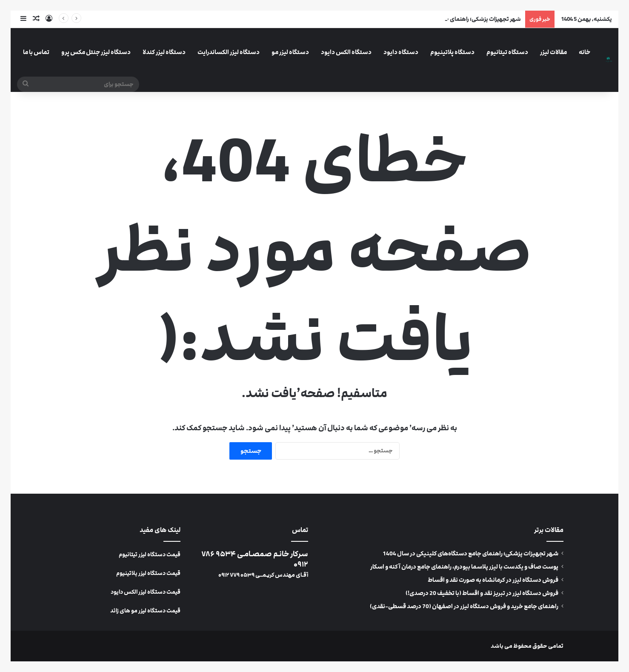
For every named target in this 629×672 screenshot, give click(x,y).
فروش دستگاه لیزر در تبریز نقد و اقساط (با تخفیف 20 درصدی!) (482, 593)
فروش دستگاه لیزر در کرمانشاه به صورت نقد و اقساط (493, 580)
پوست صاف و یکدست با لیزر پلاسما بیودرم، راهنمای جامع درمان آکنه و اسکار (464, 567)
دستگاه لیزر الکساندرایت (229, 52)
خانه (585, 52)
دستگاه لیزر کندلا (164, 52)
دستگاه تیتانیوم (507, 52)
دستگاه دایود (401, 52)
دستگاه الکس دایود (346, 52)
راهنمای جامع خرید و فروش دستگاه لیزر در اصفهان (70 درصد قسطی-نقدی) (464, 606)
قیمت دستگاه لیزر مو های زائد (145, 611)
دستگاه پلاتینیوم (452, 52)
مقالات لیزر (553, 52)
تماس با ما (36, 52)
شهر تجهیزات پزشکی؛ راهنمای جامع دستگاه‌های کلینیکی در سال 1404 (470, 554)
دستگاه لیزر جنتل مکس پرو (96, 52)
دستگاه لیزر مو (290, 52)
